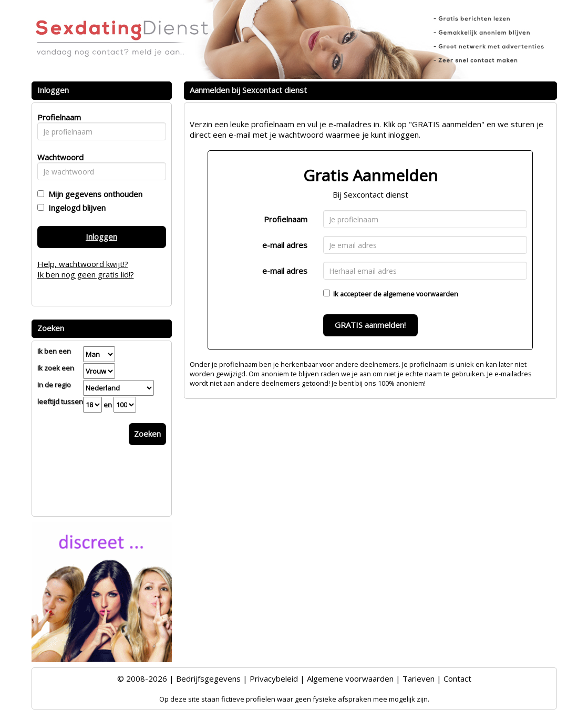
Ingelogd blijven (75, 208)
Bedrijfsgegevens (208, 678)
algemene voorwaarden (421, 294)
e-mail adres (285, 245)
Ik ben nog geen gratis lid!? (86, 274)
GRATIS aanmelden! (370, 325)
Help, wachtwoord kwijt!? (83, 264)
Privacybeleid (274, 678)
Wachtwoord (58, 157)
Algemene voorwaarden (350, 678)
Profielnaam (286, 219)
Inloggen (101, 236)
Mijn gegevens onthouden (93, 194)
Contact (457, 678)
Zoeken (147, 434)
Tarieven (419, 678)
